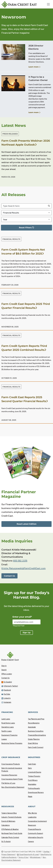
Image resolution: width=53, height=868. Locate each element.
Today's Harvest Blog (9, 813)
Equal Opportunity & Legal (28, 854)
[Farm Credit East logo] (21, 5)
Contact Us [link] (9, 576)
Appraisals (32, 727)
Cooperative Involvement (37, 821)
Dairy (30, 768)
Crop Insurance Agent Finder (12, 779)
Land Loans (6, 719)
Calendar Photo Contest (10, 837)
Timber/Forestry (34, 776)
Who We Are (32, 813)
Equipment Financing (9, 735)
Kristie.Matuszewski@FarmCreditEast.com (24, 568)
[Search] (49, 206)
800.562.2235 (20, 561)
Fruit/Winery (33, 780)
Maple (30, 796)
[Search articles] (24, 206)
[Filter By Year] (26, 219)
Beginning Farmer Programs (12, 743)
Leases (4, 739)
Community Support (35, 833)
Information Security (36, 837)
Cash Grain (32, 764)
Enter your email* (22, 617)
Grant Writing (33, 743)
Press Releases (10, 134)
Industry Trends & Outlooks (11, 817)
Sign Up (27, 633)
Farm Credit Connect (36, 747)
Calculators (6, 825)
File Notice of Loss (8, 783)
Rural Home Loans (8, 723)
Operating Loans (8, 727)
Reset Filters (19, 228)
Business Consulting (36, 731)
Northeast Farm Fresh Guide (12, 833)
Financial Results (11, 239)
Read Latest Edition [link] (27, 524)
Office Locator (7, 674)
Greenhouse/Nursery (36, 792)
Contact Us (5, 678)
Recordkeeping (34, 723)
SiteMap (47, 852)
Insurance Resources (9, 775)
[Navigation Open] (48, 4)
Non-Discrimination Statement (13, 787)
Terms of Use (23, 857)
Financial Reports (34, 829)
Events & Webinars (8, 821)
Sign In (4, 666)
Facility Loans (6, 731)
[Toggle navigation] (48, 4)
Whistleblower (35, 857)
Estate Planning (34, 739)
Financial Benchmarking (37, 735)
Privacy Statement (8, 854)
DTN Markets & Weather (10, 829)
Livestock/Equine (35, 772)
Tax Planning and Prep (36, 719)
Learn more (34, 67)
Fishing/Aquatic (34, 788)
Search (4, 670)
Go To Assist (6, 841)
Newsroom (32, 825)
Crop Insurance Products (11, 764)
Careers (31, 841)
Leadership (32, 817)
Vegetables (32, 784)
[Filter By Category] (26, 213)
